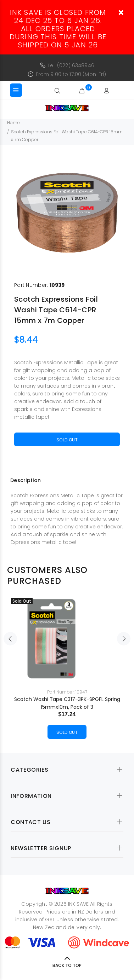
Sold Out (67, 440)
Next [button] (124, 639)
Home (13, 123)
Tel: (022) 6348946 (71, 65)
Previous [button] (10, 639)
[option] (67, 213)
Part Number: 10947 (67, 692)
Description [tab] (26, 480)
